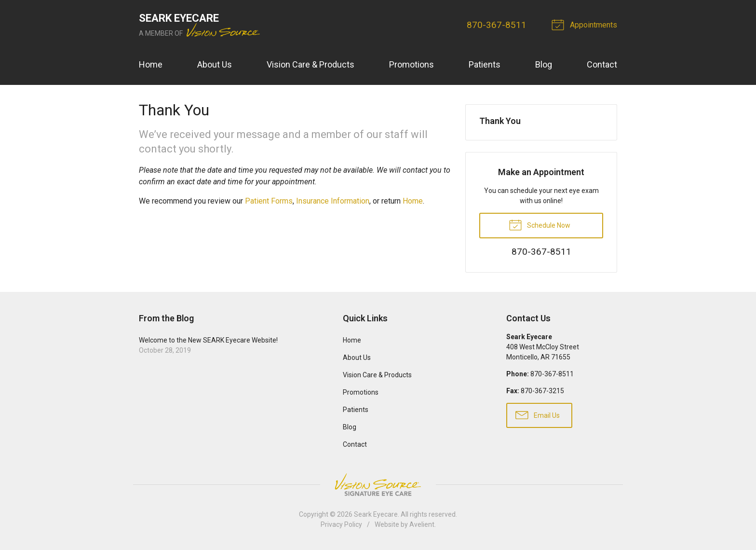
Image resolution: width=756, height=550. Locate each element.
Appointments (586, 24)
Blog (544, 64)
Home (151, 64)
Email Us (538, 414)
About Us (215, 64)
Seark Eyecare (376, 514)
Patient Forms (269, 201)
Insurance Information (333, 201)
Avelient (422, 524)
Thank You (500, 121)
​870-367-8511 (497, 25)
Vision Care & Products (310, 64)
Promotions (412, 64)
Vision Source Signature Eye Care (378, 485)
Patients (485, 64)
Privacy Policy (341, 524)
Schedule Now (540, 224)
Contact (602, 64)
